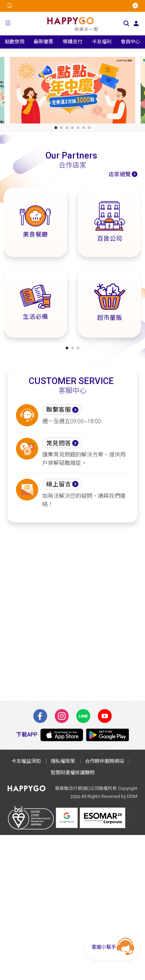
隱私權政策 (63, 761)
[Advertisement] (72, 612)
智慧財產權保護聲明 (72, 773)
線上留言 (59, 484)
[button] (8, 24)
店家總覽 (120, 174)
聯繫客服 (59, 410)
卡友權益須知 (26, 761)
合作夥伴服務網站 (104, 761)
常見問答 (59, 443)
